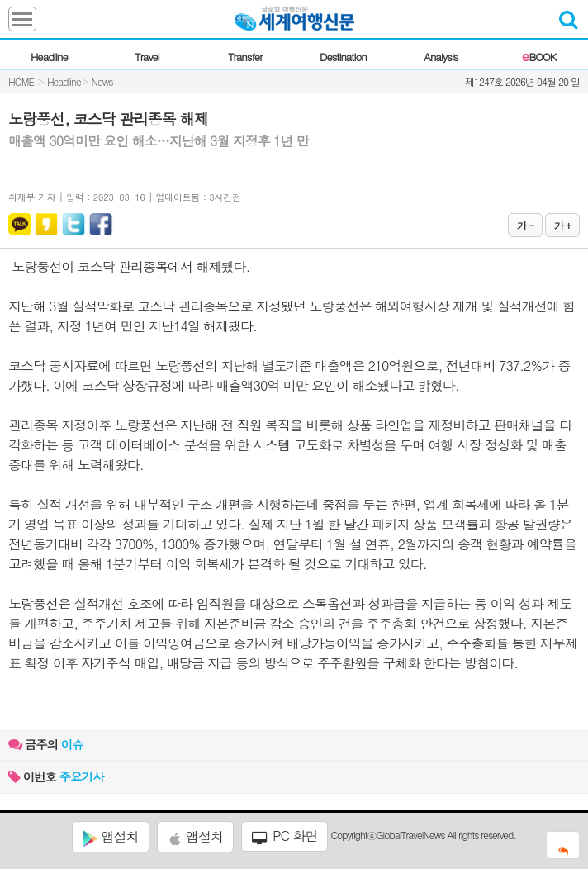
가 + (562, 225)
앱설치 (110, 837)
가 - (525, 225)
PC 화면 (285, 836)
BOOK (539, 57)
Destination (343, 57)
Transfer (245, 57)
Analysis (441, 57)
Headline (49, 57)
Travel (147, 57)
